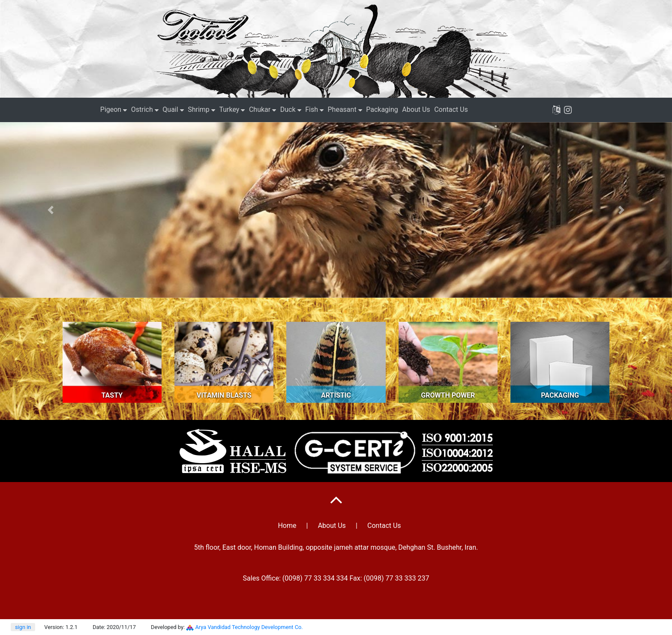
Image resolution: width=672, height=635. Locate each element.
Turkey (229, 109)
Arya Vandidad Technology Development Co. (249, 627)
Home (287, 526)
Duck (288, 109)
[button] (50, 210)
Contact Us (451, 109)
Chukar (260, 109)
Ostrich (142, 109)
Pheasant (342, 109)
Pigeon (111, 109)
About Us (416, 109)
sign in (23, 627)
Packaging (382, 109)
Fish (312, 109)
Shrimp (199, 109)
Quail (170, 109)
